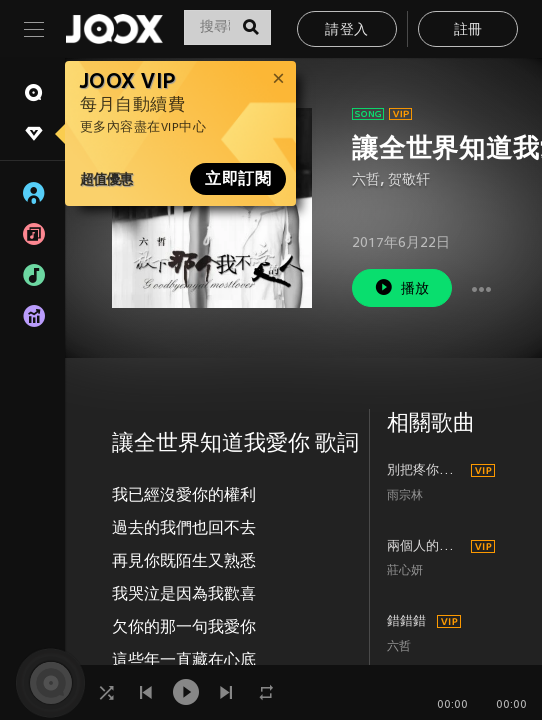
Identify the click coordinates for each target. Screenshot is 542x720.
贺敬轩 (409, 180)
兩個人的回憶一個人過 (426, 547)
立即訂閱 (238, 179)
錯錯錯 (406, 622)
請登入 (346, 30)
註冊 (468, 30)
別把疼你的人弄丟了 (426, 471)
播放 (402, 287)
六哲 (366, 180)
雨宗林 (405, 496)
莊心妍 (405, 571)
